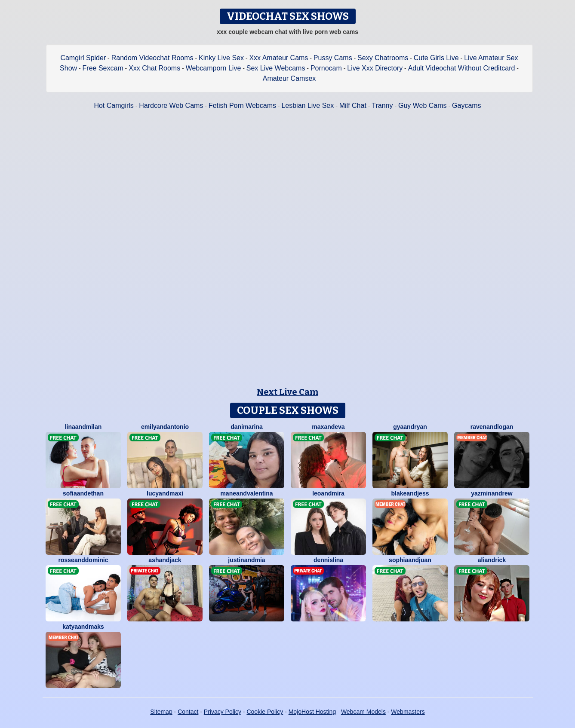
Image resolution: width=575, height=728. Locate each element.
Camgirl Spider (83, 58)
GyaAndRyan (410, 427)
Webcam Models (363, 712)
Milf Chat (353, 106)
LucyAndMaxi (165, 493)
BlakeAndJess (410, 493)
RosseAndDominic (83, 560)
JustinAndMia (246, 560)
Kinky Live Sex (221, 58)
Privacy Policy (223, 712)
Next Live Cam (287, 392)
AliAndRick (492, 560)
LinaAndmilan (83, 427)
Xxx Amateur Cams (278, 58)
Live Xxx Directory (375, 68)
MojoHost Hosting (312, 712)
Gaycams (467, 106)
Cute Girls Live (436, 58)
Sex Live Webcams (276, 68)
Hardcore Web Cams (171, 106)
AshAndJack (165, 560)
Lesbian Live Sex (307, 106)
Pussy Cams (333, 58)
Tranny (382, 106)
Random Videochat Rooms (152, 58)
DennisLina (328, 560)
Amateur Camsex (289, 78)
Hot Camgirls (114, 106)
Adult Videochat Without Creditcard (462, 68)
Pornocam (326, 68)
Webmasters (408, 712)
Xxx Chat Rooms (154, 68)
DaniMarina (247, 427)
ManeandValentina (246, 493)
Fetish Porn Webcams (242, 106)
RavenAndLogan (492, 427)
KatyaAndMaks (83, 627)
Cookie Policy (265, 712)
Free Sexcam (103, 68)
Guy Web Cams (423, 106)
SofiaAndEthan (83, 493)
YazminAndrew (492, 493)
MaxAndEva (328, 427)
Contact (188, 712)
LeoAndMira (328, 493)
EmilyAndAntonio (165, 427)
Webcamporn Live (214, 68)
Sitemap (161, 712)
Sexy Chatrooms (383, 58)
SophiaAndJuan (410, 560)
